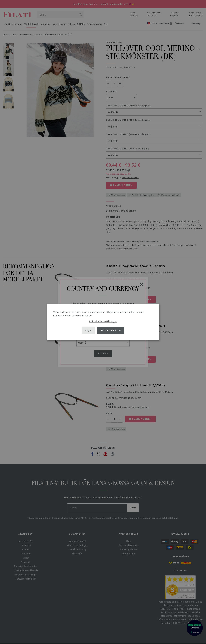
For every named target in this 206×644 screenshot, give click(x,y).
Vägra (88, 330)
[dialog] (103, 322)
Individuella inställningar (103, 321)
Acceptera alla (111, 330)
